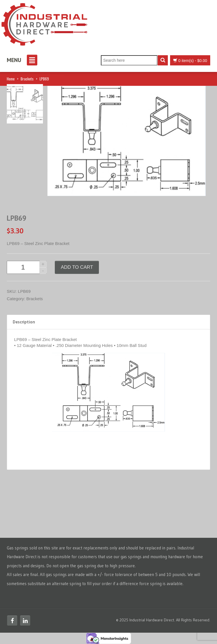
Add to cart (77, 267)
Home (11, 79)
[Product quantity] (27, 267)
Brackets (27, 79)
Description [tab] (24, 322)
